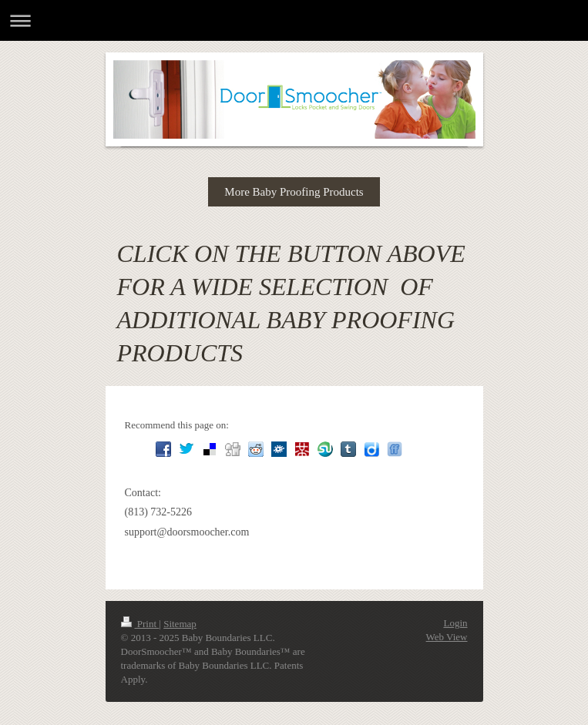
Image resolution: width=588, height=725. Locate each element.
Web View (447, 637)
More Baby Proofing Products (294, 192)
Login (455, 623)
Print (140, 624)
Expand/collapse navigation (294, 20)
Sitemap (180, 624)
